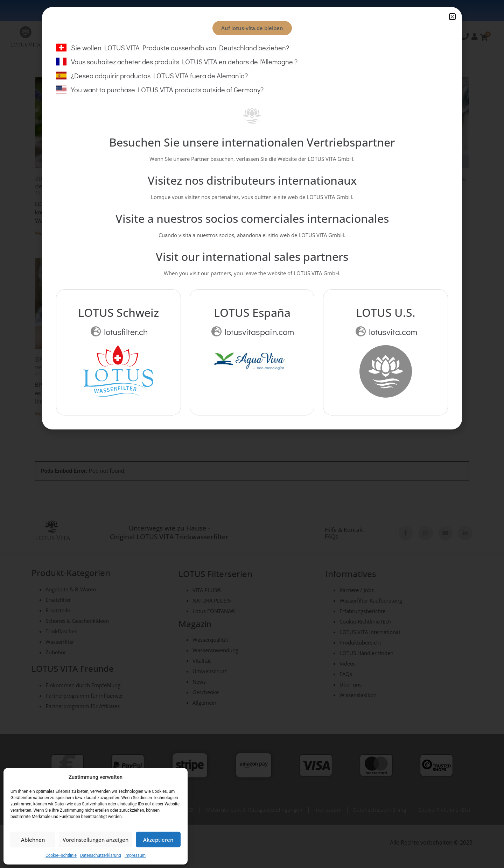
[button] (452, 17)
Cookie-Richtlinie (61, 855)
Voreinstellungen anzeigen (96, 840)
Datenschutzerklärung (101, 855)
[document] (252, 434)
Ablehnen (33, 840)
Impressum (135, 855)
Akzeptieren (158, 840)
